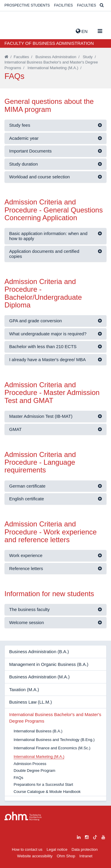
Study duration (24, 164)
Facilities (63, 5)
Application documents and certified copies (44, 254)
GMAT (15, 429)
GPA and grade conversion (36, 321)
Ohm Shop (66, 856)
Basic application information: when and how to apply (48, 236)
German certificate (27, 486)
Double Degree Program (34, 771)
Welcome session (26, 622)
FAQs (18, 778)
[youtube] (103, 836)
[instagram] (87, 836)
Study (87, 57)
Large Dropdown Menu (23, 816)
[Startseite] (6, 57)
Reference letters (26, 568)
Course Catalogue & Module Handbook (47, 792)
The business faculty (29, 609)
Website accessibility (35, 856)
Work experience (26, 555)
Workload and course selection (40, 177)
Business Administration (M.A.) (39, 677)
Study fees (20, 125)
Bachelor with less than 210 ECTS (43, 346)
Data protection (85, 849)
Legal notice (57, 849)
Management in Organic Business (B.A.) (49, 664)
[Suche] (102, 5)
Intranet (86, 856)
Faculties (86, 5)
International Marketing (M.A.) (53, 68)
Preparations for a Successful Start (43, 784)
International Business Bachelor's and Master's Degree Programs (55, 718)
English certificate (27, 499)
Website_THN (13, 30)
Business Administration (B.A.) (39, 652)
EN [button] (82, 31)
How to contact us (27, 849)
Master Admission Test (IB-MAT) (41, 416)
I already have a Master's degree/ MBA (48, 360)
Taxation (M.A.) (24, 690)
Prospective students (27, 5)
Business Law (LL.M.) (30, 702)
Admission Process (30, 764)
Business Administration (56, 57)
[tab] (55, 125)
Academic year (24, 138)
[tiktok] (95, 836)
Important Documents (30, 151)
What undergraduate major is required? (48, 334)
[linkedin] (79, 836)
